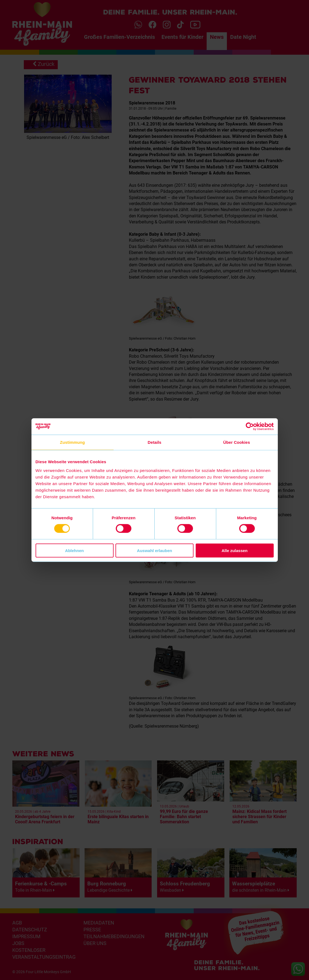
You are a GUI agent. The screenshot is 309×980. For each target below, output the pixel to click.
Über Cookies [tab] (237, 442)
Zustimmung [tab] (72, 442)
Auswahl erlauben (154, 550)
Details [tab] (155, 442)
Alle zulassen (234, 550)
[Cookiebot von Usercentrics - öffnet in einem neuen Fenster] (250, 427)
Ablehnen (74, 550)
